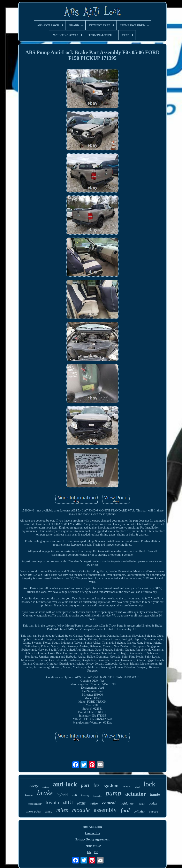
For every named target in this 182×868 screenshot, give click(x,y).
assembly (105, 810)
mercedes (34, 811)
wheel (137, 787)
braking (85, 795)
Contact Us (92, 833)
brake (45, 793)
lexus (81, 803)
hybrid (63, 795)
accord (154, 812)
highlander (127, 803)
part (85, 785)
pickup (46, 787)
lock (149, 784)
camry (49, 812)
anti (68, 802)
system (111, 785)
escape (127, 786)
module (81, 810)
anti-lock (65, 784)
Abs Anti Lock (93, 827)
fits (96, 785)
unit (74, 795)
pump (113, 793)
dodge (153, 803)
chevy (34, 786)
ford (125, 810)
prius (142, 804)
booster (29, 795)
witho (94, 803)
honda (155, 795)
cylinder (139, 811)
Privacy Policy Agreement (92, 839)
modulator (35, 804)
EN (89, 852)
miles (62, 810)
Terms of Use (92, 846)
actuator (136, 794)
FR (96, 852)
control (109, 803)
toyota (52, 802)
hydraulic (97, 796)
